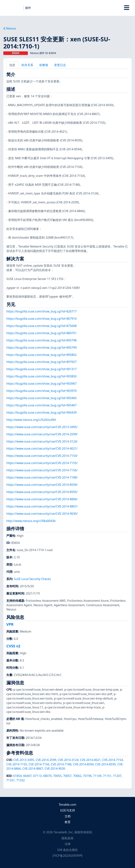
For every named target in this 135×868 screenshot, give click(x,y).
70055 (57, 776)
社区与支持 (68, 810)
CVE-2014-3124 (68, 760)
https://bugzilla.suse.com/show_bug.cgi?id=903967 (41, 384)
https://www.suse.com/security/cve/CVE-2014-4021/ (42, 448)
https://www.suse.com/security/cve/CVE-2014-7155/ (42, 463)
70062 (77, 776)
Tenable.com (67, 805)
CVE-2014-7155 (17, 764)
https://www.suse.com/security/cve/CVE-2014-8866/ (42, 499)
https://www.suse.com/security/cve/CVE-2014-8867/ (42, 506)
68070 (47, 776)
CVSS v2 (13, 646)
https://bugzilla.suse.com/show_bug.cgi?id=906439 (41, 412)
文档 (68, 816)
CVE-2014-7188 (61, 764)
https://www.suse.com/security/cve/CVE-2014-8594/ (42, 485)
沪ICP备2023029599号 (68, 856)
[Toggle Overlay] (127, 8)
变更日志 (60, 65)
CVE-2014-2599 (46, 760)
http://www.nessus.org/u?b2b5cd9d (31, 420)
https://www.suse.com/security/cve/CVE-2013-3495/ (42, 427)
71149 (97, 776)
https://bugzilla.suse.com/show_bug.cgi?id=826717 (41, 311)
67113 (37, 776)
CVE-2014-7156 (39, 764)
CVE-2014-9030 (55, 769)
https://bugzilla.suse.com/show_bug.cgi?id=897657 (41, 362)
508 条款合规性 (67, 850)
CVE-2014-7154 (112, 760)
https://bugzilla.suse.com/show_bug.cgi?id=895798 (41, 340)
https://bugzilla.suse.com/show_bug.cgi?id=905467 (41, 405)
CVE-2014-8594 (83, 764)
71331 (10, 780)
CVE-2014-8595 (105, 764)
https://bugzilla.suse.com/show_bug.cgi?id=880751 (41, 333)
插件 (28, 8)
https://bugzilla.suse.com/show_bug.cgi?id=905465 (41, 398)
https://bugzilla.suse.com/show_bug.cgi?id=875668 (41, 326)
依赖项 (44, 65)
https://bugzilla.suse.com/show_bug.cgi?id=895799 (41, 348)
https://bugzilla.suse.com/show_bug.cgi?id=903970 (41, 391)
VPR (10, 624)
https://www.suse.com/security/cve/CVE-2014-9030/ (42, 514)
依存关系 (27, 65)
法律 (68, 844)
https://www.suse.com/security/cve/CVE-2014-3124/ (42, 441)
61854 (17, 776)
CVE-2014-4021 (90, 760)
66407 (27, 776)
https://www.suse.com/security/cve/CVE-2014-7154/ (42, 456)
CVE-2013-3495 (24, 760)
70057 (67, 776)
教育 (68, 822)
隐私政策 (68, 838)
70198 (87, 776)
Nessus (10, 28)
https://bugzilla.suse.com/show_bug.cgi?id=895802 (41, 355)
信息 (12, 65)
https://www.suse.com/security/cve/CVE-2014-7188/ (42, 477)
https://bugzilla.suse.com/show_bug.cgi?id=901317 (41, 369)
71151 (107, 776)
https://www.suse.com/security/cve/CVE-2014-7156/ (42, 470)
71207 (117, 776)
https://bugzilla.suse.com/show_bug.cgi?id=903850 (41, 376)
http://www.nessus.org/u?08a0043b (31, 521)
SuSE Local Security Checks (32, 579)
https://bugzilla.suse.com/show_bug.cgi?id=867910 (41, 319)
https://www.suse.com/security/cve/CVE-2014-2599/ (42, 434)
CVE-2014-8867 (33, 769)
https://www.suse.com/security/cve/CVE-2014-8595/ (42, 492)
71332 (21, 780)
